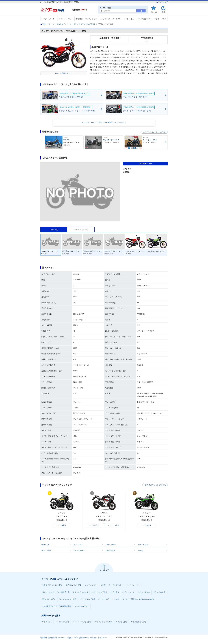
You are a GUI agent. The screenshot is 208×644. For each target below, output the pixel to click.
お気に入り (154, 12)
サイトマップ (162, 2)
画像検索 (79, 19)
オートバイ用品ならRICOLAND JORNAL (138, 599)
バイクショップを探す (104, 622)
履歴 (163, 12)
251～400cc (143, 545)
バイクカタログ (144, 19)
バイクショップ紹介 (99, 592)
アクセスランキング (81, 592)
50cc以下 (45, 545)
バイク (44, 19)
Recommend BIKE (82, 606)
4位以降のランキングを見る (155, 485)
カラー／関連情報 (81, 230)
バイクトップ (47, 622)
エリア (71, 19)
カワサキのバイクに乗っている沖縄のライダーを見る (104, 122)
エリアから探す (122, 622)
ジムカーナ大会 (144, 592)
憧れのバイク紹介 (49, 599)
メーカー (53, 19)
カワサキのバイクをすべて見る (154, 132)
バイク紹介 (115, 592)
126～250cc (111, 545)
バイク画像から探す (139, 622)
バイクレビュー (130, 19)
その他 (141, 551)
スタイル (62, 19)
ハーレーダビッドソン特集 (109, 599)
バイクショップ (91, 19)
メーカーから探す (62, 622)
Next (166, 142)
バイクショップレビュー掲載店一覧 (56, 592)
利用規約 (44, 638)
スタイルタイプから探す (82, 622)
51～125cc (78, 545)
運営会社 (93, 638)
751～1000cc (79, 551)
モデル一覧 (54, 230)
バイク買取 (117, 19)
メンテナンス (105, 19)
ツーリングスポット (117, 585)
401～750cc (46, 551)
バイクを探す (62, 525)
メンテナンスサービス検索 (95, 585)
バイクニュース (128, 592)
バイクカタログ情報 (87, 599)
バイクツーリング (159, 19)
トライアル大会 (159, 592)
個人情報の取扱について (57, 638)
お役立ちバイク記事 (74, 585)
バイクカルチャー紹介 (68, 599)
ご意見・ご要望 (72, 638)
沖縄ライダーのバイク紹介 (52, 585)
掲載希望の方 (84, 638)
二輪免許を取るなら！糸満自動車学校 (57, 606)
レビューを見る (114, 525)
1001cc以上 (111, 551)
